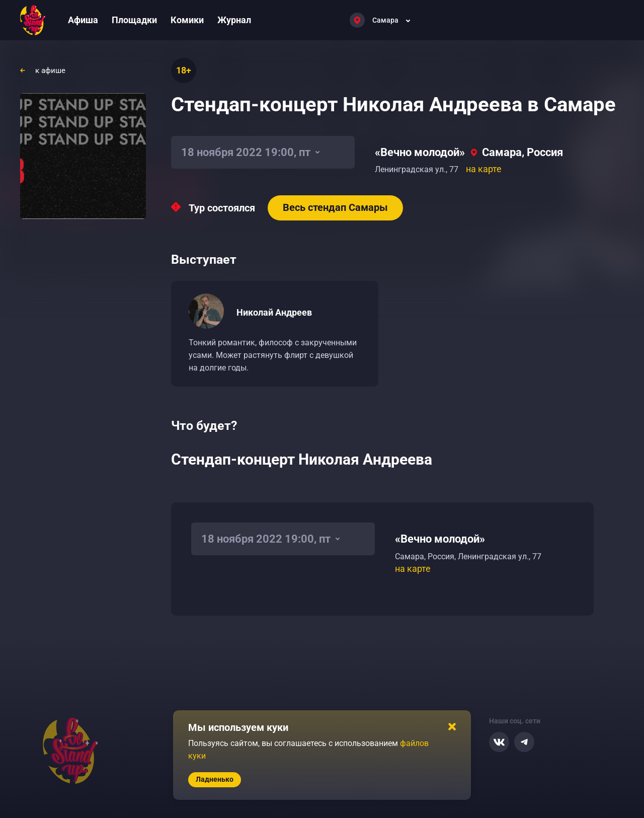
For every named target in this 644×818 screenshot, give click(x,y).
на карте (484, 169)
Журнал (234, 20)
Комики (187, 20)
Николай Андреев (274, 312)
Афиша (83, 20)
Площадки (134, 20)
